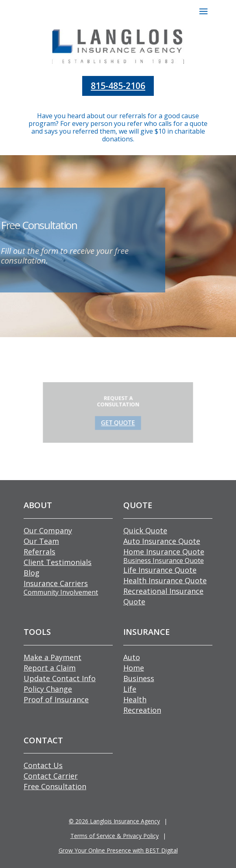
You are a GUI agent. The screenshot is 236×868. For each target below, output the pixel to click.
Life (130, 689)
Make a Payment (52, 657)
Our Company (48, 530)
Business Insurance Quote (164, 561)
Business (139, 678)
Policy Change (48, 689)
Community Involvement (61, 592)
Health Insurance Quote (165, 580)
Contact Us (43, 765)
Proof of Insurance (56, 699)
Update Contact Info (60, 678)
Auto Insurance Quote (162, 541)
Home (134, 668)
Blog (32, 573)
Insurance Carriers (56, 583)
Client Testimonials (58, 562)
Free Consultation (55, 786)
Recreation (142, 710)
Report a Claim (50, 668)
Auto (132, 657)
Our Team (41, 541)
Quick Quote (145, 530)
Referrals (39, 552)
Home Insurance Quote (164, 552)
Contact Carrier (51, 776)
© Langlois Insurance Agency (114, 821)
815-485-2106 (118, 86)
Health (135, 699)
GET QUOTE (118, 421)
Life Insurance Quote (160, 570)
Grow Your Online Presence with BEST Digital (118, 850)
